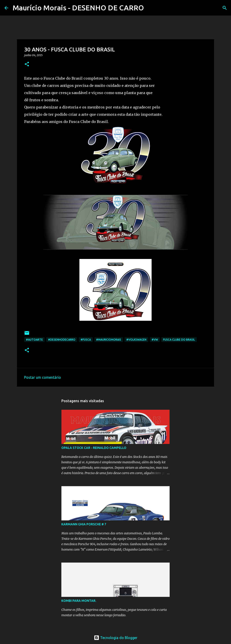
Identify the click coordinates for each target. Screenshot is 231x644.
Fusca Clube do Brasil (179, 340)
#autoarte (34, 340)
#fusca (86, 340)
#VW (155, 340)
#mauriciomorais (109, 340)
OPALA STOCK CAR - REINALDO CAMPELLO (94, 448)
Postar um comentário (43, 377)
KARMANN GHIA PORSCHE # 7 (84, 524)
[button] (27, 64)
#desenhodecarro (62, 340)
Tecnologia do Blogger (116, 638)
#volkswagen (136, 340)
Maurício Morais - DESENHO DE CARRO (78, 8)
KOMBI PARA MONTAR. (79, 601)
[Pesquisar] (150, 8)
